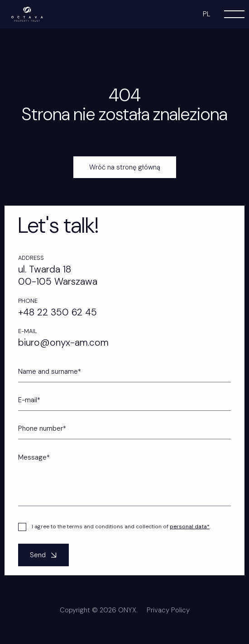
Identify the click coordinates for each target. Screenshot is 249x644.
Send (44, 563)
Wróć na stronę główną (125, 167)
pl (207, 14)
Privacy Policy (168, 618)
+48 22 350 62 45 (57, 312)
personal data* (190, 535)
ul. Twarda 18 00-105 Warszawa (58, 275)
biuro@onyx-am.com (63, 343)
